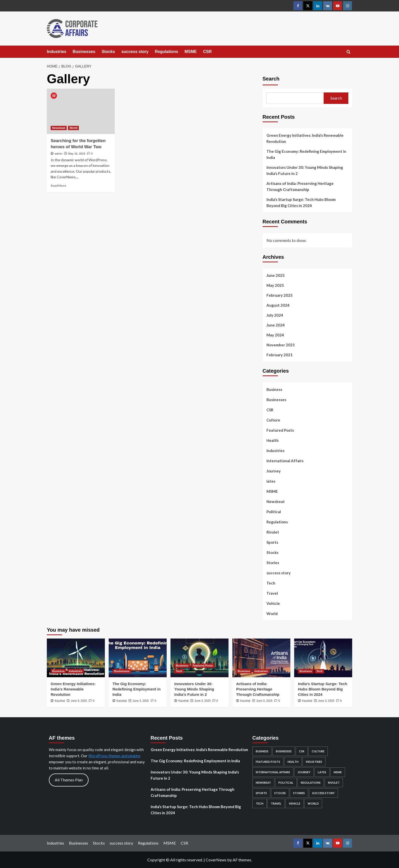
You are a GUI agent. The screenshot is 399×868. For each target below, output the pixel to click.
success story (135, 52)
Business (274, 389)
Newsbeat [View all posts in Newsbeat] (59, 128)
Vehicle (273, 603)
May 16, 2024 (77, 154)
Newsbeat (276, 501)
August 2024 (278, 305)
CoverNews (216, 860)
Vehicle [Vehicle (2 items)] (295, 803)
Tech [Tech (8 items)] (260, 803)
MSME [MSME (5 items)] (338, 772)
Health (273, 440)
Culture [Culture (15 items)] (318, 751)
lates (271, 481)
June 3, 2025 (79, 701)
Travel (272, 593)
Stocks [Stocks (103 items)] (280, 793)
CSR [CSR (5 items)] (302, 751)
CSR (207, 52)
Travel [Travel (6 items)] (276, 803)
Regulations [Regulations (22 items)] (311, 783)
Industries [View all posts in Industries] (76, 671)
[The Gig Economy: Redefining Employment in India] (138, 658)
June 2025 (276, 275)
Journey (274, 471)
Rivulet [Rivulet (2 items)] (334, 783)
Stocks (108, 52)
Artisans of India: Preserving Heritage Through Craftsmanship (300, 186)
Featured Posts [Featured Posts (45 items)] (268, 762)
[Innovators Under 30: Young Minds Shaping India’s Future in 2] (199, 658)
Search (271, 79)
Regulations (167, 52)
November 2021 (281, 345)
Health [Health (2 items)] (293, 762)
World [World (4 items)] (313, 803)
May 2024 (275, 335)
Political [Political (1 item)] (286, 783)
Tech (271, 583)
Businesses (84, 52)
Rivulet (273, 532)
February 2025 (280, 295)
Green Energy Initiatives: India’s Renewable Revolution (305, 138)
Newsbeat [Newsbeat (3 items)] (263, 783)
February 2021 (280, 355)
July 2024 (275, 315)
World (272, 614)
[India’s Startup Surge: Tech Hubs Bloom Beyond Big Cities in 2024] (323, 658)
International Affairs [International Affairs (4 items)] (273, 772)
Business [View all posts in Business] (58, 671)
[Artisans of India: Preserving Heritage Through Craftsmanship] (261, 658)
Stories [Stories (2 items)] (299, 793)
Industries (56, 52)
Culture (273, 420)
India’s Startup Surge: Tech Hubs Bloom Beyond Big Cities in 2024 (301, 202)
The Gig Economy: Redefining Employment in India (306, 154)
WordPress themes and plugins (114, 756)
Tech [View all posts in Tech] (179, 671)
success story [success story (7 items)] (323, 793)
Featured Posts (280, 430)
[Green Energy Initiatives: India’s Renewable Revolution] (76, 658)
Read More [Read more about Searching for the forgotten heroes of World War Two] (58, 186)
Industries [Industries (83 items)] (314, 762)
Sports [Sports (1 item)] (261, 793)
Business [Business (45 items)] (262, 751)
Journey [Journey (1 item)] (304, 772)
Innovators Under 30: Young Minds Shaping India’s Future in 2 (305, 170)
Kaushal (60, 701)
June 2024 (276, 325)
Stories (273, 563)
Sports (272, 542)
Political (274, 512)
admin (59, 154)
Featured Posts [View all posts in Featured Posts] (203, 666)
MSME (191, 52)
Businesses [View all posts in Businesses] (122, 671)
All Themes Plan (69, 780)
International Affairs (285, 461)
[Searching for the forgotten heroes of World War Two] (81, 111)
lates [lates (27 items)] (322, 772)
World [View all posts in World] (73, 128)
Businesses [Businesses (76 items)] (284, 751)
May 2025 (275, 285)
